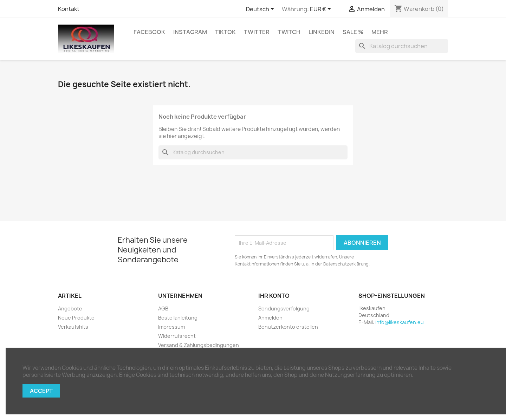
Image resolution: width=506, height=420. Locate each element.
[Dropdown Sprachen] (261, 9)
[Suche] (402, 46)
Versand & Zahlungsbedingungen (199, 345)
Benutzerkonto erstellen (288, 327)
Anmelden (270, 318)
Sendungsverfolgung (284, 309)
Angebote (70, 309)
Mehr (380, 32)
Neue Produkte (76, 318)
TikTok (225, 32)
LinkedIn (322, 32)
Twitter (257, 32)
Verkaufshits (73, 327)
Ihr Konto (274, 296)
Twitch (289, 32)
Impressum (171, 327)
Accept (41, 391)
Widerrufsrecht (177, 336)
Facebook (149, 32)
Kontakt (69, 9)
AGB (163, 309)
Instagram (190, 32)
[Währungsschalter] (322, 9)
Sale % (353, 32)
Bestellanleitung (178, 318)
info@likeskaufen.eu (400, 322)
